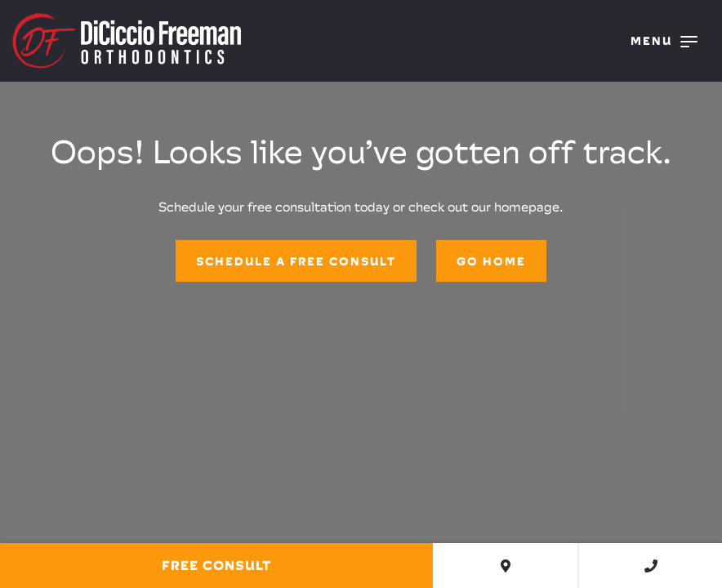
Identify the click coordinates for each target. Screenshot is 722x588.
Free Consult (216, 565)
